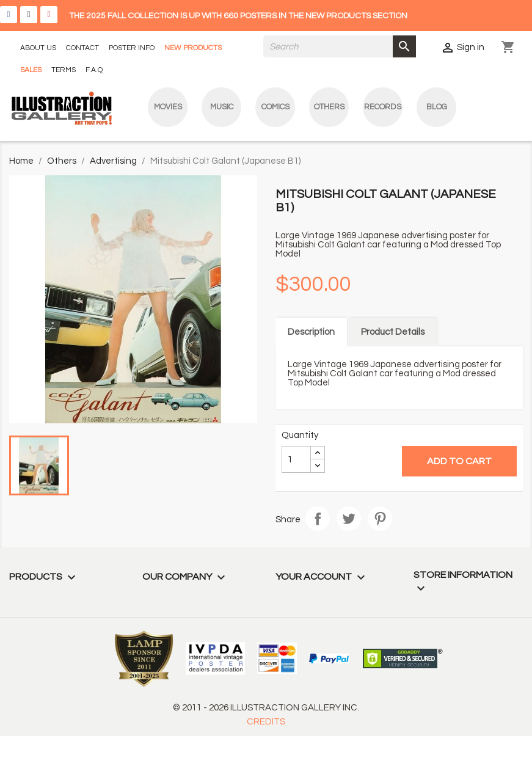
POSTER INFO (132, 48)
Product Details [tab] (393, 332)
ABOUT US (38, 48)
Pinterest (380, 519)
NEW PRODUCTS (193, 48)
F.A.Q (94, 70)
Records (383, 107)
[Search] (340, 46)
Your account (322, 577)
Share (318, 519)
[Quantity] (296, 459)
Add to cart (459, 461)
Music (222, 107)
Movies (168, 107)
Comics (275, 107)
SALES (31, 70)
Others (329, 107)
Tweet (349, 519)
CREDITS (266, 722)
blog (437, 107)
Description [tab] (311, 332)
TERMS (64, 70)
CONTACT (82, 48)
